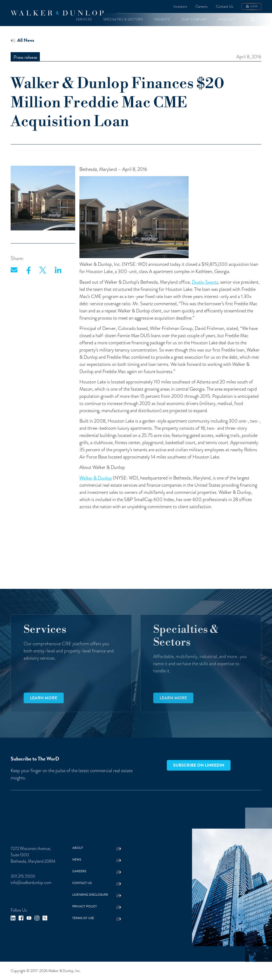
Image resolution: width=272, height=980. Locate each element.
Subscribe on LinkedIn (199, 765)
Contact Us (224, 6)
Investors (180, 6)
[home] (57, 13)
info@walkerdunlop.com (31, 882)
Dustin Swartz (205, 282)
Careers (201, 6)
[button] (84, 20)
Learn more (44, 698)
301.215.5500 (23, 876)
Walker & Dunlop (96, 478)
